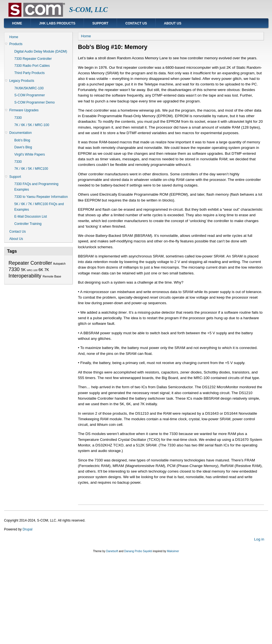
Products (16, 44)
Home (17, 23)
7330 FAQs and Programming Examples (37, 187)
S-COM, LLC (88, 10)
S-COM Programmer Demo (35, 102)
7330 (18, 118)
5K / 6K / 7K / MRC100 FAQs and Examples (39, 207)
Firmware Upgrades (24, 110)
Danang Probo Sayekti (138, 551)
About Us (173, 23)
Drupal (27, 529)
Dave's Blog (23, 147)
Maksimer (173, 551)
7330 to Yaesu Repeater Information (41, 197)
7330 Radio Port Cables (32, 66)
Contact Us (136, 23)
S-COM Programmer (30, 95)
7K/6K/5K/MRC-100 (29, 88)
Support (100, 23)
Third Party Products (30, 73)
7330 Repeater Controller (33, 59)
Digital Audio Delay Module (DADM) (41, 51)
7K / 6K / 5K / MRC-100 (32, 125)
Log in (259, 539)
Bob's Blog (22, 140)
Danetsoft (112, 551)
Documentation (21, 133)
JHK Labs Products (57, 23)
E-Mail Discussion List (31, 217)
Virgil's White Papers (30, 154)
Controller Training (28, 224)
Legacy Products (22, 81)
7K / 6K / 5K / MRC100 (31, 169)
